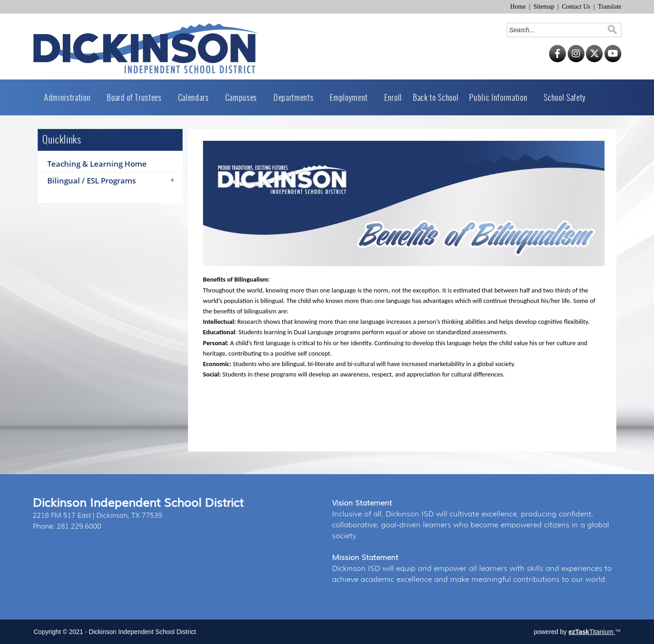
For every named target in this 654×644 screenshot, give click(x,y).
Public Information (501, 97)
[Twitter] (594, 60)
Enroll (393, 97)
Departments (296, 97)
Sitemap (544, 7)
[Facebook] (557, 60)
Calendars (196, 97)
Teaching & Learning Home (97, 164)
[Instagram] (576, 60)
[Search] (557, 30)
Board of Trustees (137, 97)
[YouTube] (613, 60)
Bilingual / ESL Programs (114, 181)
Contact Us (576, 7)
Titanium (592, 632)
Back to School (436, 97)
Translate (609, 7)
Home (518, 7)
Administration (70, 97)
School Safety (565, 97)
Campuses (244, 97)
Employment (352, 97)
